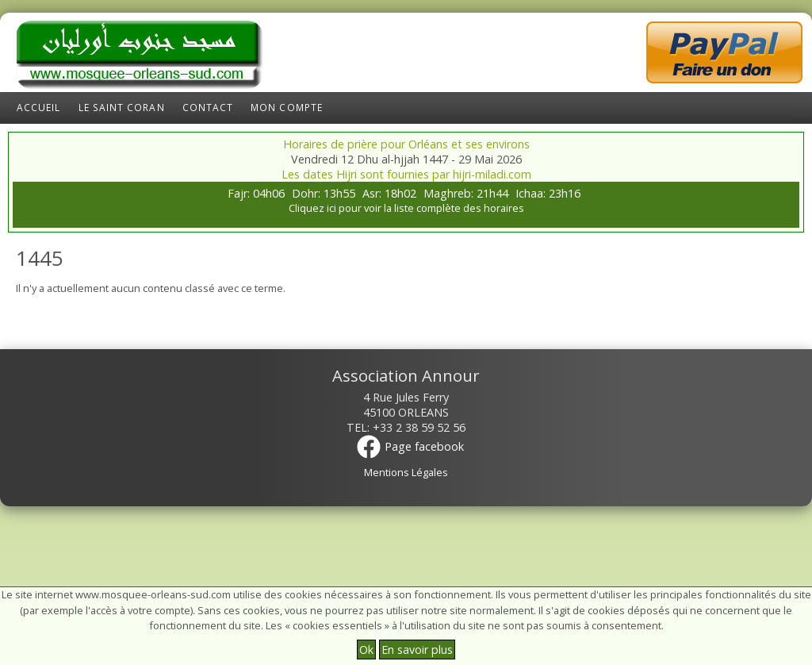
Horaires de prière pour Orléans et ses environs (406, 144)
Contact (208, 108)
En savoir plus (417, 650)
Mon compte (287, 108)
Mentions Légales (406, 472)
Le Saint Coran (122, 108)
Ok (366, 650)
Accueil (39, 108)
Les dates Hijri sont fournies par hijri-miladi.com (406, 174)
